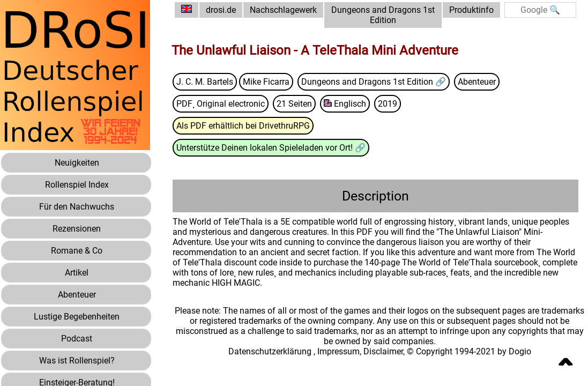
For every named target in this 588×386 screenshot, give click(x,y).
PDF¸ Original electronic (221, 104)
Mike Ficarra (266, 82)
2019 (388, 104)
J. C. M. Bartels (205, 82)
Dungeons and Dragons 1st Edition (383, 15)
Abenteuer (477, 82)
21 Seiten (294, 104)
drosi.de (221, 10)
